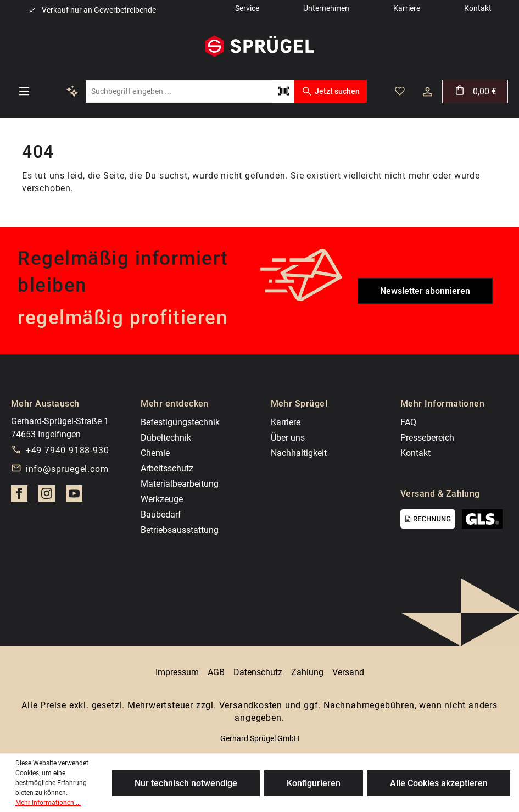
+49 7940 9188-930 (68, 450)
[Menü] (24, 91)
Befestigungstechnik (180, 422)
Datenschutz (258, 672)
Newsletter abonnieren (425, 291)
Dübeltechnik (166, 438)
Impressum (177, 672)
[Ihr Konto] (428, 92)
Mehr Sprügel (299, 404)
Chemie (155, 453)
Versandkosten (251, 705)
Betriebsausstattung (180, 530)
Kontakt (415, 453)
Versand (348, 672)
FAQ (408, 422)
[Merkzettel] (400, 91)
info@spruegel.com (67, 469)
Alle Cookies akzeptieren (439, 783)
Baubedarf (161, 515)
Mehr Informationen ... (48, 803)
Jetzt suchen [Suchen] (330, 91)
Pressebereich (427, 438)
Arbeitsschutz (167, 468)
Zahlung (307, 672)
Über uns (288, 438)
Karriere (286, 422)
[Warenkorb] (475, 91)
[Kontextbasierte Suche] (72, 91)
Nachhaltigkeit (299, 453)
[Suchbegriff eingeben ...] (179, 91)
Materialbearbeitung (180, 484)
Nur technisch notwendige (186, 783)
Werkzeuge (162, 499)
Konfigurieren (314, 783)
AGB (216, 672)
